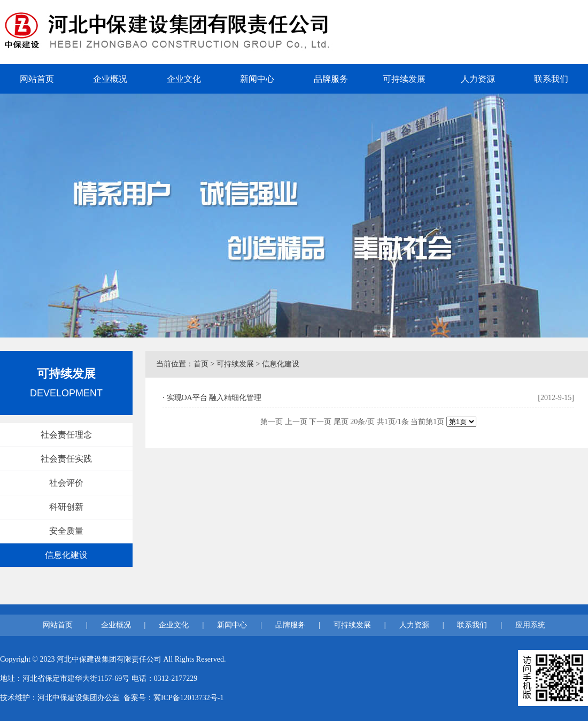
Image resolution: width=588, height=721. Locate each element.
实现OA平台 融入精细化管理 (214, 398)
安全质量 (66, 531)
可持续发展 (404, 79)
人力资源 (478, 79)
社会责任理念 (66, 435)
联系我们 (551, 79)
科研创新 (66, 507)
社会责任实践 (66, 459)
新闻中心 (257, 79)
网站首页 (37, 79)
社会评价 (66, 483)
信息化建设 (66, 555)
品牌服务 (331, 79)
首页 (201, 364)
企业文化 (184, 79)
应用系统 (530, 625)
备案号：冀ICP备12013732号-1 (173, 698)
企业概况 (110, 79)
